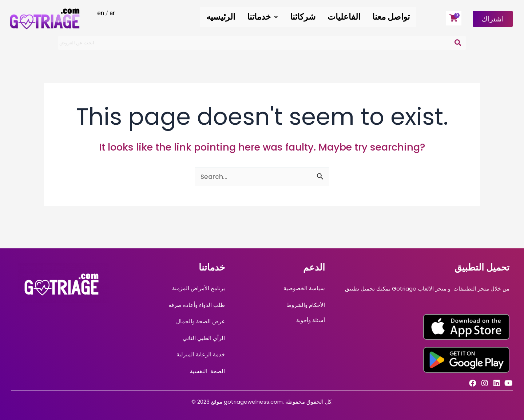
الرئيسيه (226, 17)
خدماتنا (267, 17)
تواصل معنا (392, 17)
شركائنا (306, 17)
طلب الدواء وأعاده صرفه (197, 305)
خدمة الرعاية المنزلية (201, 354)
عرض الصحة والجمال (201, 321)
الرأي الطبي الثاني (204, 338)
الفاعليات (346, 17)
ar (113, 13)
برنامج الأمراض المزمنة (199, 288)
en (101, 13)
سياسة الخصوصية (304, 288)
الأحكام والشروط (306, 305)
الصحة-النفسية (207, 371)
